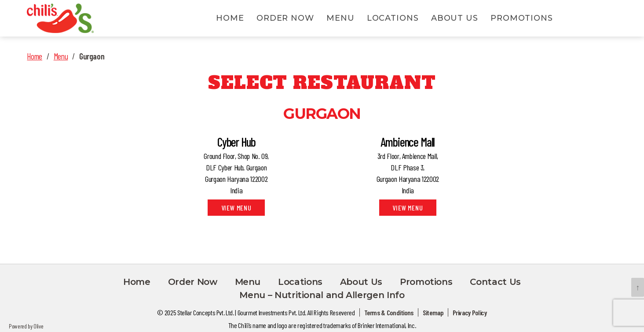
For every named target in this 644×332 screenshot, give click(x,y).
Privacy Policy (470, 314)
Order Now (285, 19)
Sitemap (433, 314)
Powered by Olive (26, 327)
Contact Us (495, 283)
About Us (455, 19)
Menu (340, 19)
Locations (393, 19)
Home (230, 19)
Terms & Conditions (389, 314)
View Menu (236, 209)
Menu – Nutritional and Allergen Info (322, 296)
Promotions (522, 19)
